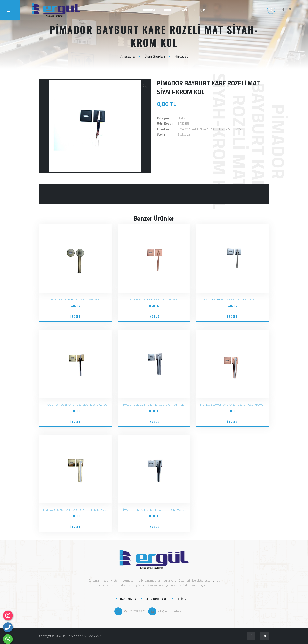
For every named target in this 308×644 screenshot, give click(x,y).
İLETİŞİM (200, 10)
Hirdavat (181, 56)
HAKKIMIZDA (128, 599)
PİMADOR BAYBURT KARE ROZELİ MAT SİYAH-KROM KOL (212, 129)
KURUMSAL (150, 10)
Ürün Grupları (155, 56)
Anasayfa (127, 56)
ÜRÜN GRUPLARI (176, 10)
